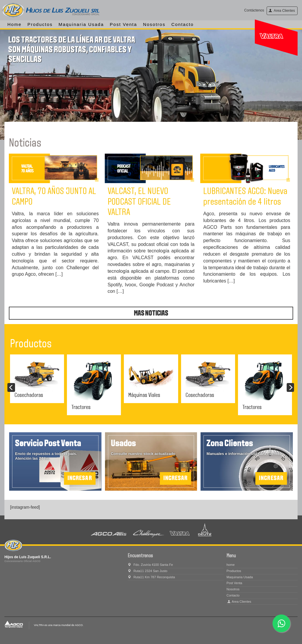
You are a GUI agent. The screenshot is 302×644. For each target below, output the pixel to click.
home (14, 24)
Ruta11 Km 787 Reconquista (151, 577)
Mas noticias (151, 314)
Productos (40, 24)
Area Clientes (282, 11)
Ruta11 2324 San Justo (147, 571)
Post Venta (123, 24)
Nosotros (154, 24)
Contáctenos (254, 10)
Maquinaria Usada (81, 24)
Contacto (183, 24)
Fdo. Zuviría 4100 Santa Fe (150, 565)
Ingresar (271, 478)
